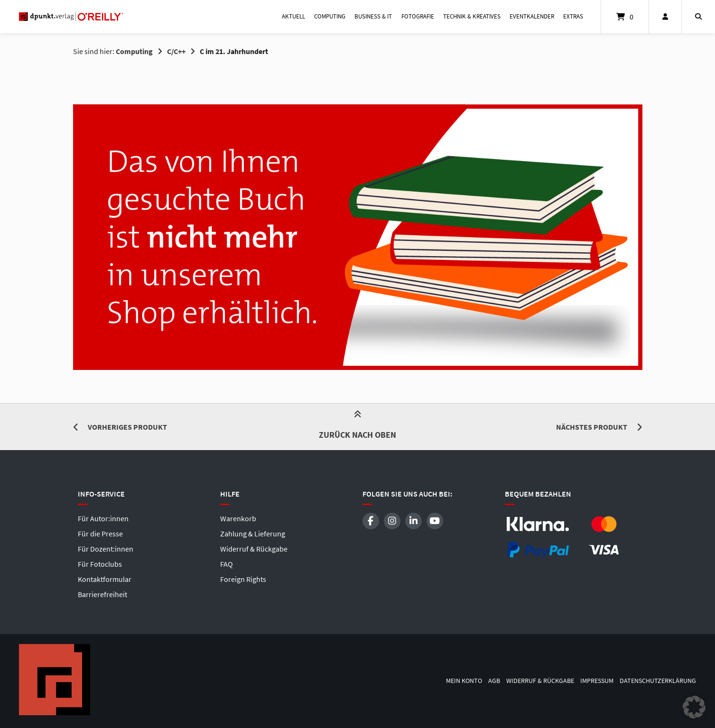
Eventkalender (532, 16)
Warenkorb (238, 518)
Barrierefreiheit (102, 594)
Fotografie (418, 16)
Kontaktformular (105, 579)
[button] (694, 707)
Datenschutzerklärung (658, 681)
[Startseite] (71, 17)
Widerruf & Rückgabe (254, 549)
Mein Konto (464, 681)
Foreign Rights (243, 579)
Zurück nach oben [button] (357, 426)
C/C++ (176, 51)
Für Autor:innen (103, 518)
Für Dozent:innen (106, 549)
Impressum (597, 681)
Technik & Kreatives (472, 16)
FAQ (227, 564)
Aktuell (293, 16)
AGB (494, 681)
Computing (330, 16)
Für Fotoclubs (100, 564)
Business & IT (373, 16)
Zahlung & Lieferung (253, 534)
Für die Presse (100, 534)
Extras (573, 16)
